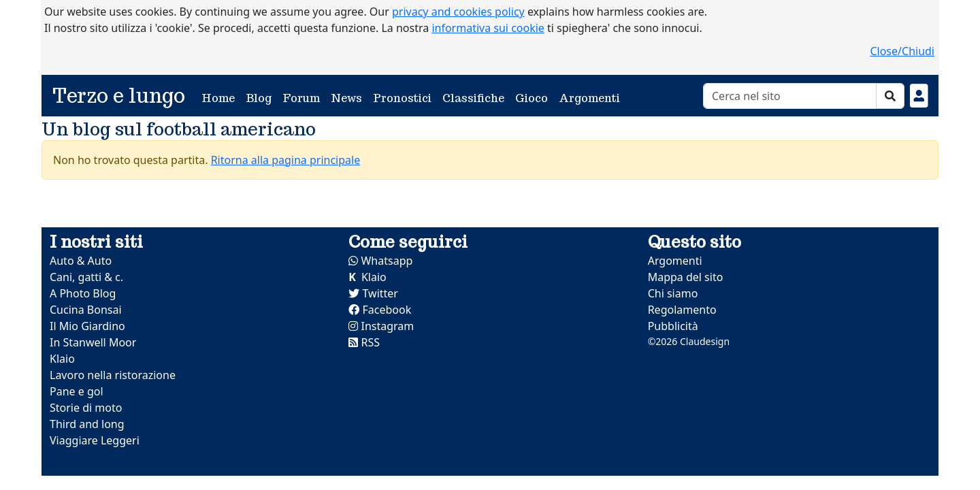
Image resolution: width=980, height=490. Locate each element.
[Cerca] (790, 96)
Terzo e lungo (119, 96)
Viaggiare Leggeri (95, 440)
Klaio (62, 359)
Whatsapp (380, 261)
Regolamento (682, 310)
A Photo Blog (83, 293)
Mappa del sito (686, 277)
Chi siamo (673, 293)
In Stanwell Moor (93, 342)
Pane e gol (77, 391)
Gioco (532, 98)
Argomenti (589, 98)
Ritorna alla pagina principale (286, 160)
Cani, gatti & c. (86, 277)
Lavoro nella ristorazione (113, 375)
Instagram (381, 326)
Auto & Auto (81, 261)
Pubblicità (673, 326)
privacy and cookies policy (458, 12)
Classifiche (473, 98)
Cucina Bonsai (86, 310)
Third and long (87, 424)
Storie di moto (86, 408)
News (346, 98)
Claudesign (705, 341)
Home (221, 98)
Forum (301, 98)
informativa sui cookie (488, 28)
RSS (364, 342)
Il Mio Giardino (87, 326)
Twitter (373, 293)
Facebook (380, 310)
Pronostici (402, 98)
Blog (259, 98)
